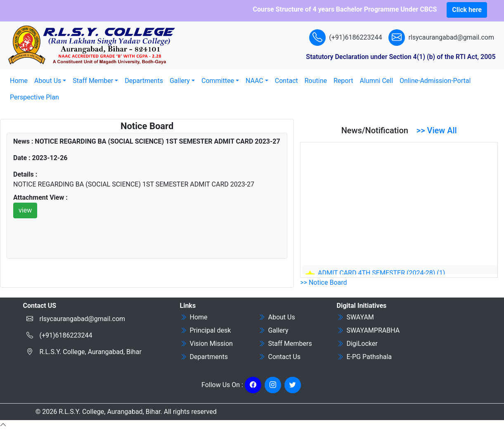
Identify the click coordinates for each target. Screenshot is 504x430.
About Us (277, 317)
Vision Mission (206, 344)
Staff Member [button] (93, 81)
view (25, 210)
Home (19, 81)
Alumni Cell (377, 81)
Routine (316, 81)
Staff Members (285, 344)
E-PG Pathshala (364, 357)
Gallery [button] (180, 81)
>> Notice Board (323, 282)
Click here (467, 10)
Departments (144, 81)
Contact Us (280, 357)
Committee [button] (218, 81)
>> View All (437, 130)
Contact (286, 81)
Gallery (273, 330)
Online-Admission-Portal (435, 81)
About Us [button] (48, 81)
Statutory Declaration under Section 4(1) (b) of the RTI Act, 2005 (401, 57)
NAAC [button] (254, 81)
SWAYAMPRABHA (368, 330)
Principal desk (206, 330)
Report (343, 81)
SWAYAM (355, 317)
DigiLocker (357, 344)
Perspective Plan (34, 97)
